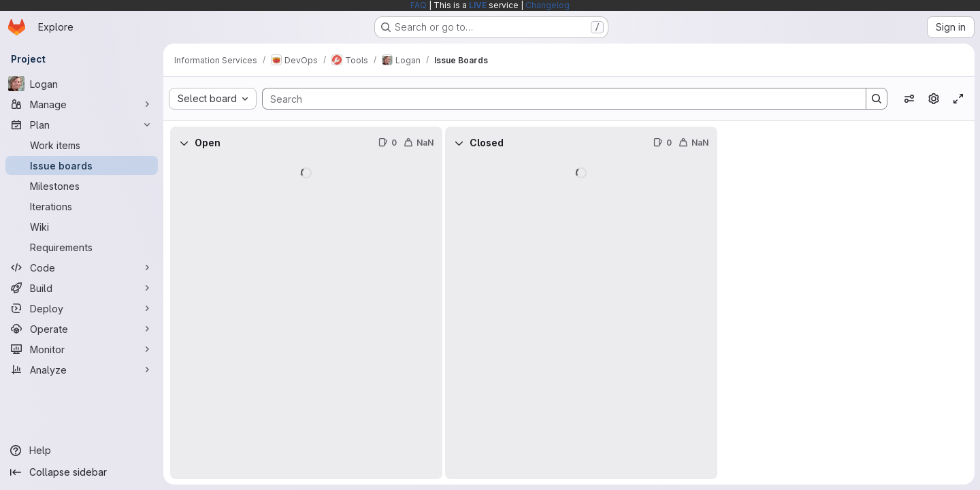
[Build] (82, 288)
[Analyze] (82, 370)
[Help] (82, 451)
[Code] (82, 267)
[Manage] (82, 104)
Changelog (548, 5)
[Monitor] (82, 349)
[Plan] (82, 125)
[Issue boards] (82, 165)
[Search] (557, 99)
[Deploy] (82, 308)
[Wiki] (82, 227)
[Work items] (82, 145)
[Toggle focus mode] (958, 99)
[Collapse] (184, 143)
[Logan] (82, 84)
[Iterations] (82, 206)
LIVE (478, 5)
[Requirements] (82, 247)
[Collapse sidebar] (82, 472)
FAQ (419, 5)
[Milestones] (82, 186)
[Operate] (82, 329)
